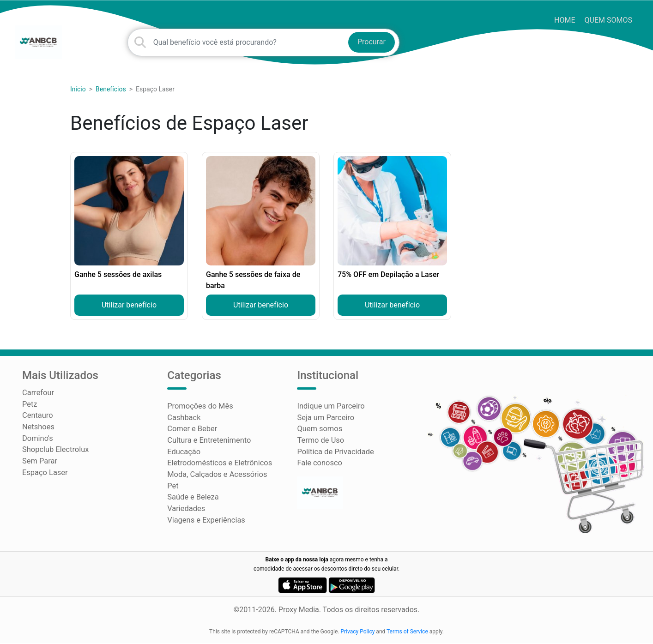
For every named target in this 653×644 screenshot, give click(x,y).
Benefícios (111, 93)
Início (78, 93)
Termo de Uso (320, 443)
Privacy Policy (358, 632)
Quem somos (608, 20)
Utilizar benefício (129, 309)
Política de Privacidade (334, 454)
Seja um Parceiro (325, 421)
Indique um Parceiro (330, 410)
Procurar (372, 44)
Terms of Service (407, 632)
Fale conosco (319, 466)
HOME (565, 20)
